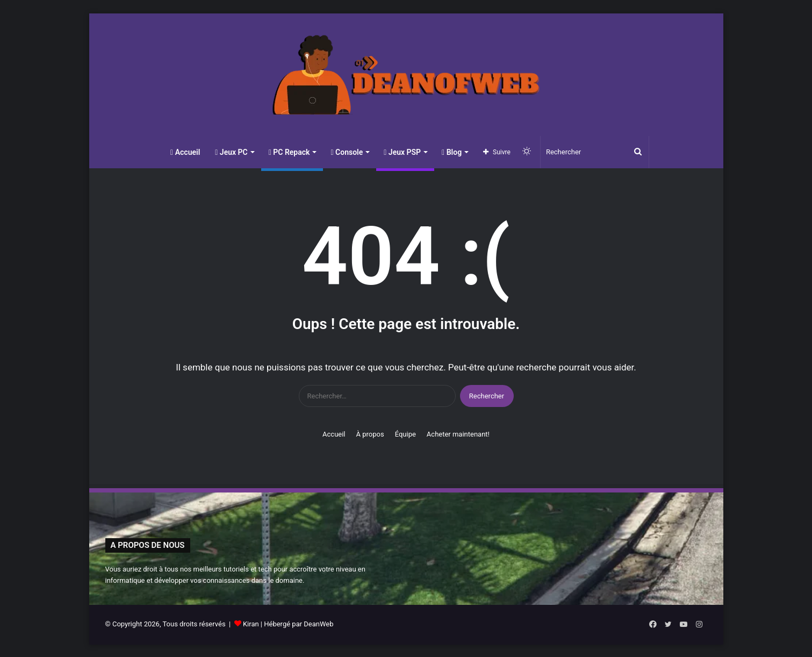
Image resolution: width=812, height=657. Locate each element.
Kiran (251, 624)
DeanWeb (318, 624)
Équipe (405, 434)
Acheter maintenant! (458, 434)
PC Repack (289, 152)
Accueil (185, 152)
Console (347, 152)
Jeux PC (231, 152)
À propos (370, 434)
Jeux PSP (402, 152)
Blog (452, 152)
